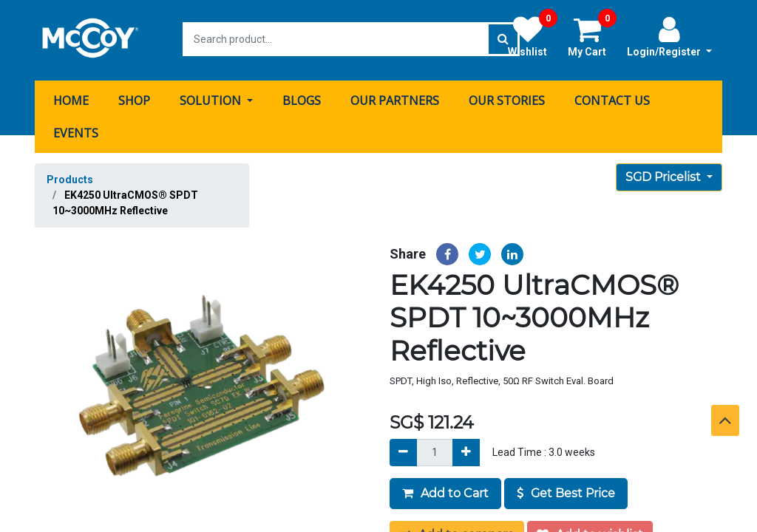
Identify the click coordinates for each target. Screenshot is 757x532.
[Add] (466, 450)
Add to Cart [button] (445, 491)
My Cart (592, 36)
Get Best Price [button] (566, 491)
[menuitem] (71, 98)
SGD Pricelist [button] (665, 175)
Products (70, 177)
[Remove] (403, 450)
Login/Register (669, 36)
